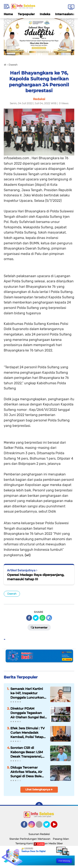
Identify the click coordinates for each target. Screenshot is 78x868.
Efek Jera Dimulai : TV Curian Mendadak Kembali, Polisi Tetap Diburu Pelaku (28, 733)
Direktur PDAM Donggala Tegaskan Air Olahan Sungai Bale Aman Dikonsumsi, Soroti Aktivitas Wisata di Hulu (28, 713)
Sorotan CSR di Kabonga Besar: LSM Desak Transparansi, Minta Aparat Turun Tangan (27, 752)
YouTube (57, 826)
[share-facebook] (29, 618)
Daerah (12, 594)
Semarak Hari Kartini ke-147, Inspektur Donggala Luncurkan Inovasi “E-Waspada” (27, 693)
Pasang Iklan (61, 839)
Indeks (45, 14)
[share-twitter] (36, 618)
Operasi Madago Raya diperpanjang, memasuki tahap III (36, 577)
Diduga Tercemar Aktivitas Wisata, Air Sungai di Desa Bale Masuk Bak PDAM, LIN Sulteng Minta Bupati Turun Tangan (28, 772)
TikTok (40, 826)
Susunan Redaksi (39, 834)
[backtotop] (39, 806)
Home (8, 14)
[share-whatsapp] (42, 618)
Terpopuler (26, 14)
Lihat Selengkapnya (39, 789)
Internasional (65, 14)
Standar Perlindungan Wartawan (30, 839)
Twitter (48, 826)
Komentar (39, 627)
